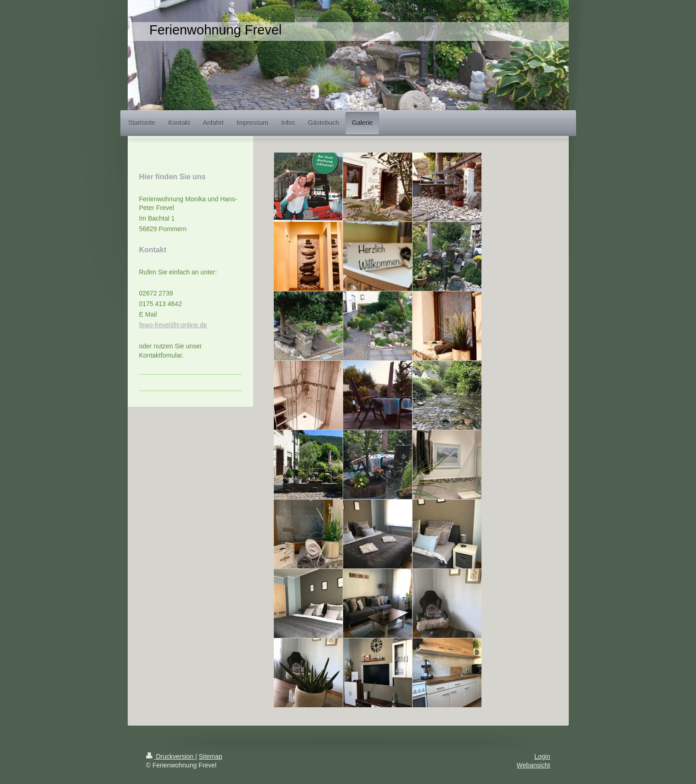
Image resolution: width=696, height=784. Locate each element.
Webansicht (534, 765)
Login (542, 756)
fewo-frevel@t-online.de (173, 325)
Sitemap (211, 756)
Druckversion (171, 756)
